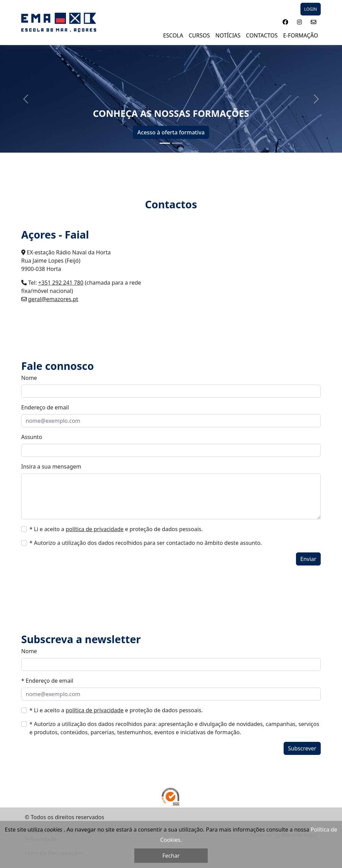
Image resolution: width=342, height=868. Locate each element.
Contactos (262, 35)
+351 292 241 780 (61, 283)
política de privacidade (95, 529)
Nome (29, 378)
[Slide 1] (165, 143)
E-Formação (300, 35)
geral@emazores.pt (53, 299)
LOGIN (311, 9)
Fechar (171, 856)
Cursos (199, 35)
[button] (285, 22)
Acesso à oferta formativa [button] (171, 132)
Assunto (32, 437)
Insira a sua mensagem (51, 466)
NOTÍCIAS (228, 35)
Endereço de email (45, 407)
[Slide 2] (177, 143)
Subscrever (302, 748)
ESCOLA (173, 35)
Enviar (309, 559)
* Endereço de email (47, 681)
